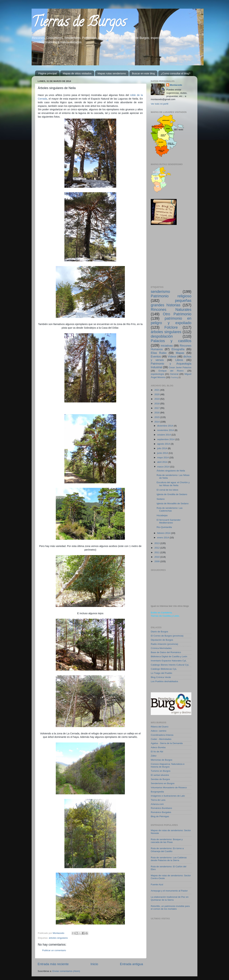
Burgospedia (157, 792)
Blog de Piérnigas (160, 816)
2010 (157, 557)
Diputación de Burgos (162, 640)
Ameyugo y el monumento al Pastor (169, 891)
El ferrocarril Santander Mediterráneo (169, 521)
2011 (157, 552)
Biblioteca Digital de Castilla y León (169, 656)
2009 (157, 561)
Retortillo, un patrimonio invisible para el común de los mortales (170, 907)
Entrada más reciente (53, 964)
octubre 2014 (164, 435)
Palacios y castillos (171, 341)
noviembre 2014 (166, 430)
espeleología (157, 374)
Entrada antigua (132, 964)
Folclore (171, 327)
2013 (157, 543)
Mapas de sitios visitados (77, 73)
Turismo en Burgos (161, 771)
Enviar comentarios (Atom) (66, 971)
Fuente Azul (157, 884)
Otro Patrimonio (177, 314)
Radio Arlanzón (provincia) (164, 644)
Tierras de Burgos (79, 23)
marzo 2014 (164, 467)
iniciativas (167, 346)
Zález (154, 756)
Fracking (174, 377)
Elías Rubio (159, 353)
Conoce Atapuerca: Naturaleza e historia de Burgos (168, 765)
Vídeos (172, 356)
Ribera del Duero (160, 727)
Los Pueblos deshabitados (164, 681)
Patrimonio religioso (171, 296)
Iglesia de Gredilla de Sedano (172, 494)
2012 (157, 548)
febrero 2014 (164, 533)
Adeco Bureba (158, 747)
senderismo (160, 292)
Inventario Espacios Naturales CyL (169, 661)
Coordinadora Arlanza (162, 735)
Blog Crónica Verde (161, 677)
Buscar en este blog (143, 73)
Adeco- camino (159, 731)
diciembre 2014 (165, 426)
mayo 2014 (163, 458)
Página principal (48, 73)
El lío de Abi (157, 752)
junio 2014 (163, 453)
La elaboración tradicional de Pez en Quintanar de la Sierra (170, 898)
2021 (157, 390)
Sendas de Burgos (160, 779)
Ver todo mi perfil (159, 104)
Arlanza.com (157, 804)
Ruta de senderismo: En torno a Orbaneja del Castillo (167, 850)
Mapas (180, 353)
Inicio (94, 964)
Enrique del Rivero (171, 371)
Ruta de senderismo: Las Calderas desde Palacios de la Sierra (169, 859)
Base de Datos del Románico (166, 652)
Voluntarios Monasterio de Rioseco (169, 788)
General (174, 374)
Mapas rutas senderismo (112, 73)
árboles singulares (58, 938)
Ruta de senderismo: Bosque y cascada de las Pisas (167, 841)
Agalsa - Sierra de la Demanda (167, 743)
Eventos (156, 356)
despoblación (162, 336)
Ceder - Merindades (161, 739)
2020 (157, 394)
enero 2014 (163, 538)
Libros (179, 360)
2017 (157, 408)
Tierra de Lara (158, 800)
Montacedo (176, 85)
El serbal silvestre (160, 775)
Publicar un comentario (54, 950)
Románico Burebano (161, 808)
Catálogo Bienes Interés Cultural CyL (170, 665)
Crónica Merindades (161, 648)
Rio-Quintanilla (164, 527)
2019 (157, 399)
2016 (157, 413)
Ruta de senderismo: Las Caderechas (170, 509)
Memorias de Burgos (162, 760)
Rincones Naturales (171, 310)
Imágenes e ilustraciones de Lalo (168, 796)
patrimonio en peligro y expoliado (171, 321)
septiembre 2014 (166, 439)
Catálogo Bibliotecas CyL (164, 669)
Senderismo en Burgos (163, 783)
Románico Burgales (161, 812)
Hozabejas (162, 515)
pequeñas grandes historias (171, 303)
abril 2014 (163, 462)
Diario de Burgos (159, 632)
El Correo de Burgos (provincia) (167, 636)
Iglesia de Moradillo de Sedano (173, 503)
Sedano (161, 499)
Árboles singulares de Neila (171, 471)
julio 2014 (163, 448)
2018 (157, 404)
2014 (157, 422)
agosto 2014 (164, 444)
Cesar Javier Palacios (180, 367)
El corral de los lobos (167, 490)
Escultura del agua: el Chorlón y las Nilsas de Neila (173, 484)
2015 (157, 417)
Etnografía (178, 349)
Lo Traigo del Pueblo (161, 673)
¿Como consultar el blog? (176, 73)
